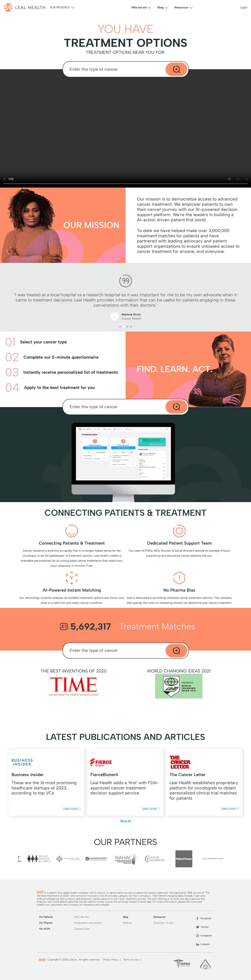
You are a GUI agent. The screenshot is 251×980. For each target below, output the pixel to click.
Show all (126, 821)
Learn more (72, 808)
